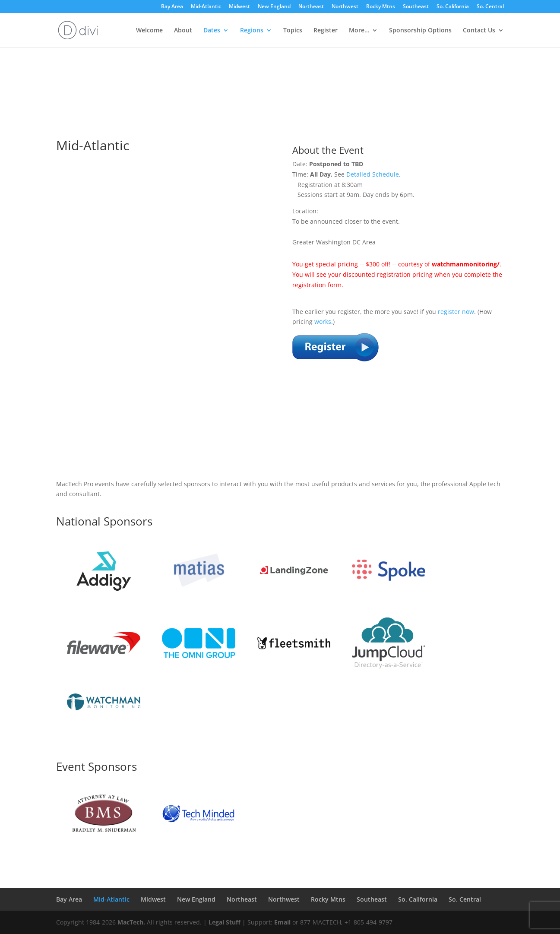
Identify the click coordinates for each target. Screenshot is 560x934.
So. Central (490, 7)
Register (326, 31)
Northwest (345, 7)
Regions (252, 31)
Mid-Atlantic (206, 7)
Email (282, 922)
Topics (293, 31)
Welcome (149, 31)
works (323, 321)
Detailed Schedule (373, 174)
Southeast (416, 7)
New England (274, 7)
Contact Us (479, 31)
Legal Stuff (225, 922)
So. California (453, 7)
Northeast (311, 7)
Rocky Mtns (381, 7)
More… (359, 31)
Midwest (239, 7)
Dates (212, 31)
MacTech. (131, 922)
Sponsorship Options (420, 31)
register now (456, 312)
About (183, 31)
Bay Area (172, 7)
